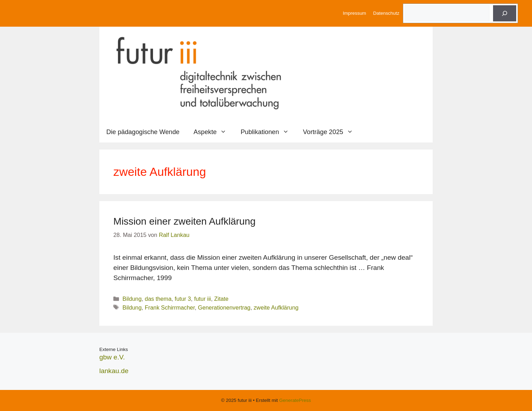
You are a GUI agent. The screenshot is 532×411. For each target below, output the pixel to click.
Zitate (221, 299)
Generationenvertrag (224, 307)
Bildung (132, 299)
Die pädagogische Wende (143, 132)
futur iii (202, 299)
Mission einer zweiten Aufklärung (184, 221)
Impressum (354, 13)
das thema (158, 299)
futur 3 (183, 299)
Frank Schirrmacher (170, 307)
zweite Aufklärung (276, 307)
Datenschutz (386, 13)
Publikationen (268, 132)
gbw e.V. (112, 357)
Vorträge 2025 (331, 132)
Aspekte (214, 132)
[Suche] (505, 13)
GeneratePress (295, 400)
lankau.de (114, 371)
